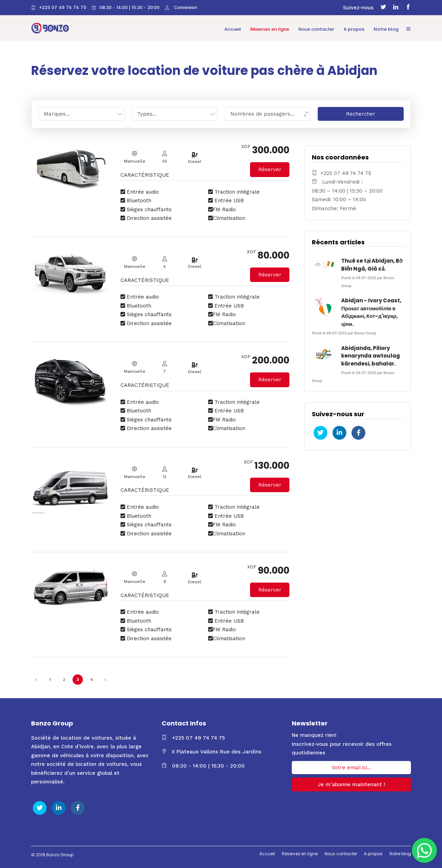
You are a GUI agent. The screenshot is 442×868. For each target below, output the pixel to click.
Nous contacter (317, 29)
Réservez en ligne (270, 29)
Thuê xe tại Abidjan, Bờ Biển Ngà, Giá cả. (372, 263)
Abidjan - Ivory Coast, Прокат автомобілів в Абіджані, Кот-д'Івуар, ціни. (371, 311)
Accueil (233, 29)
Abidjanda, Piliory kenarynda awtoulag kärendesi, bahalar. (371, 354)
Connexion (185, 7)
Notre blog (386, 29)
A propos (354, 29)
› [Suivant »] (105, 678)
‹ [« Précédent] (36, 678)
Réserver (270, 168)
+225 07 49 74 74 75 (59, 7)
